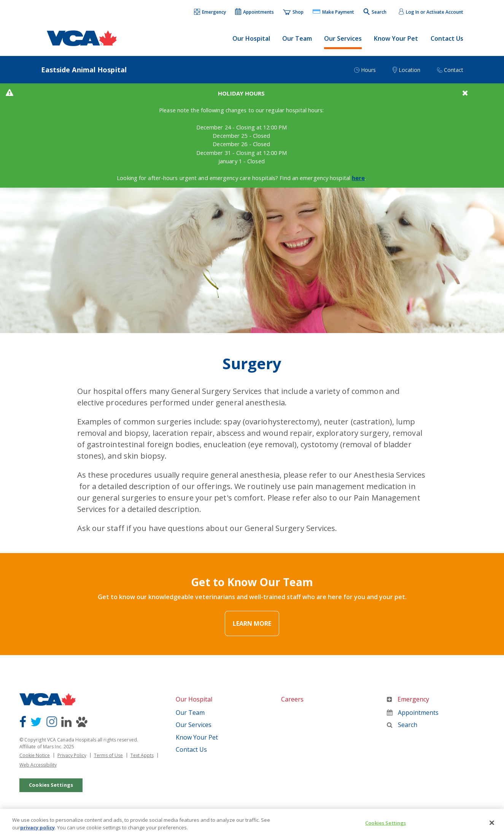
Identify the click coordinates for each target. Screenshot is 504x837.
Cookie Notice (35, 760)
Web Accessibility (38, 769)
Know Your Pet (396, 38)
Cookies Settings (51, 789)
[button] (210, 13)
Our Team (297, 38)
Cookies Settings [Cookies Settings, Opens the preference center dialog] (386, 828)
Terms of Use (108, 760)
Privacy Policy (72, 760)
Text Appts (142, 760)
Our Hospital (251, 38)
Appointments (413, 717)
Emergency (408, 704)
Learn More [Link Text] (252, 628)
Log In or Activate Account (435, 12)
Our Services (343, 38)
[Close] (492, 828)
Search (402, 729)
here (373, 185)
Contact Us (447, 38)
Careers (292, 704)
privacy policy (37, 832)
